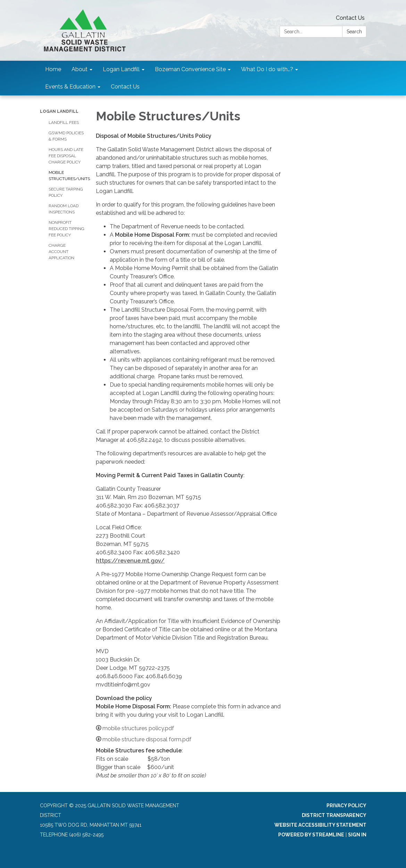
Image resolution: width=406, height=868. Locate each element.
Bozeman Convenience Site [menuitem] (190, 69)
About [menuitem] (80, 69)
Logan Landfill (59, 111)
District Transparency (334, 815)
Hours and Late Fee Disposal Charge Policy (66, 156)
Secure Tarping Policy (66, 192)
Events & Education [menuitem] (70, 87)
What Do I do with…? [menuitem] (267, 69)
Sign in (357, 835)
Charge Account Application (61, 252)
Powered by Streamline (311, 835)
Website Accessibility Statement (320, 825)
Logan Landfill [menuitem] (121, 69)
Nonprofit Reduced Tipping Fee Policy (67, 229)
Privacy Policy (346, 806)
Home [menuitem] (53, 69)
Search (354, 32)
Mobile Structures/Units (67, 176)
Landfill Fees (64, 123)
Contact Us (350, 18)
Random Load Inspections (64, 209)
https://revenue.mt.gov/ (130, 561)
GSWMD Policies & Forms (66, 136)
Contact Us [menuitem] (125, 87)
